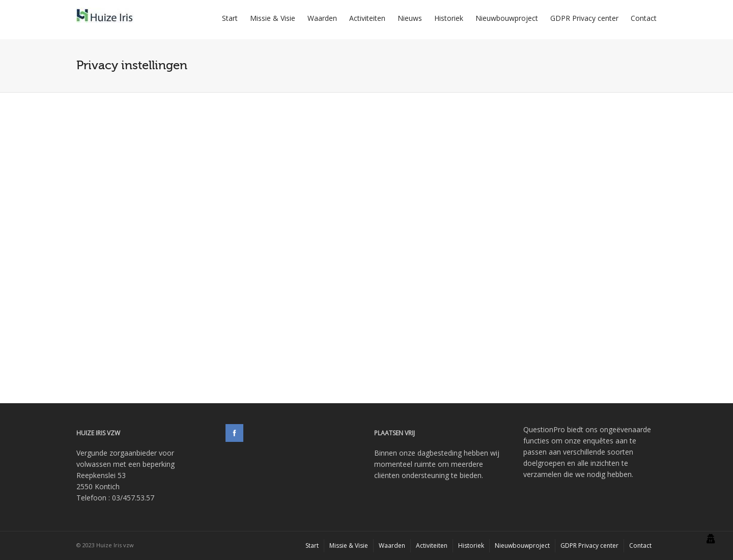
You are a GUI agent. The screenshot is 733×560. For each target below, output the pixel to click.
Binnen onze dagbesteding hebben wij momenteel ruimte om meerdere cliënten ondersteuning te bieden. (437, 464)
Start (230, 18)
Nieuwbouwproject (507, 18)
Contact (644, 18)
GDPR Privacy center (584, 18)
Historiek (449, 18)
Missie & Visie (273, 18)
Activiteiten (367, 18)
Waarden (322, 18)
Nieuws (410, 18)
